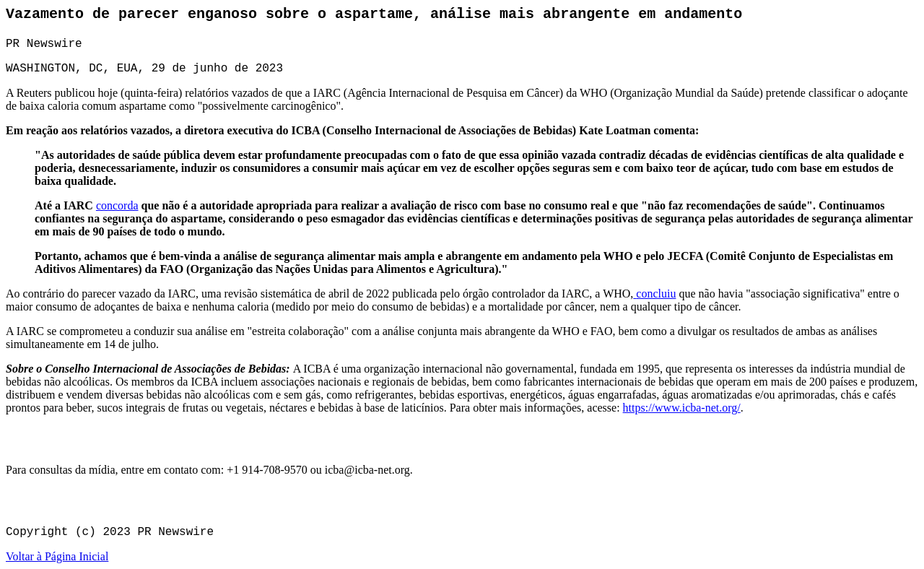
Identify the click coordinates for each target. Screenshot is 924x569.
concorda (117, 205)
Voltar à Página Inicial (57, 556)
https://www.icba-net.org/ (682, 408)
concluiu (656, 294)
